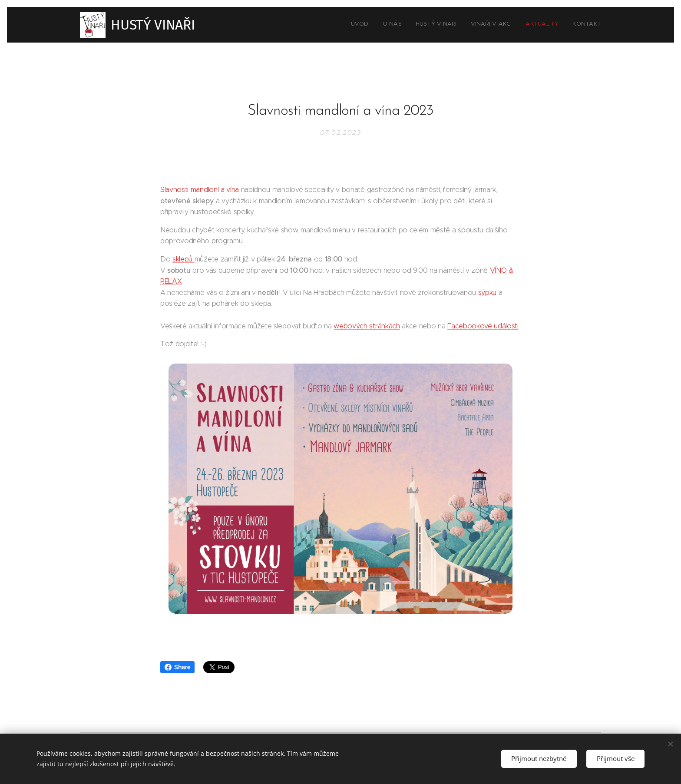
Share (177, 667)
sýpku (487, 292)
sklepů (183, 259)
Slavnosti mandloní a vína (200, 190)
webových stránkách (367, 326)
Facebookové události (483, 326)
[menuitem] (534, 25)
